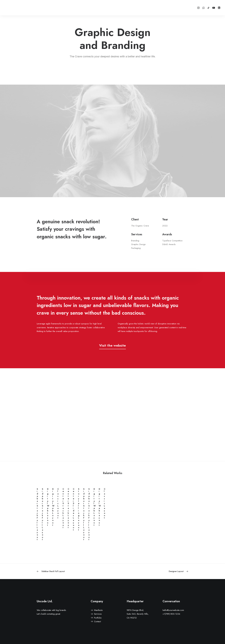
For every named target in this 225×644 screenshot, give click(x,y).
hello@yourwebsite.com (173, 610)
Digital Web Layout (165, 540)
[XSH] (13, 8)
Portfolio (98, 618)
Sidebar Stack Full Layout (60, 540)
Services (98, 614)
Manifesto (98, 610)
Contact (97, 621)
